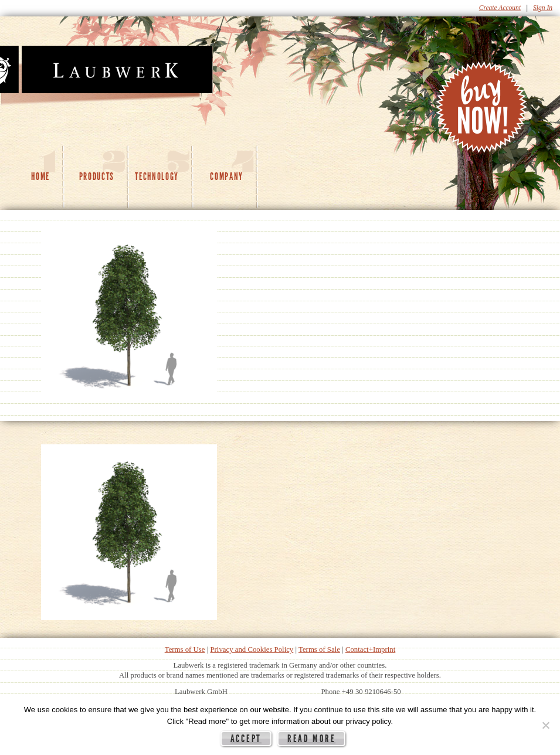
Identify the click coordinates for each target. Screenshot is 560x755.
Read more (311, 739)
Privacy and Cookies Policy (252, 649)
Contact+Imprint (370, 649)
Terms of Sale (319, 649)
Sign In (543, 8)
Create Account (500, 8)
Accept (246, 739)
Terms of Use (185, 649)
